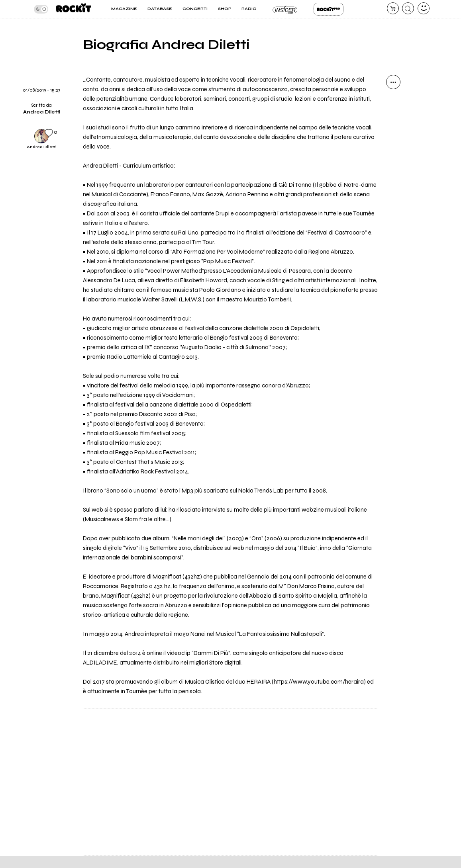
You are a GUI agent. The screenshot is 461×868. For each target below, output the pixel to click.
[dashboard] (424, 8)
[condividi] (393, 82)
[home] (74, 9)
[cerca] (408, 8)
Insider (285, 9)
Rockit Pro (329, 9)
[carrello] (393, 8)
